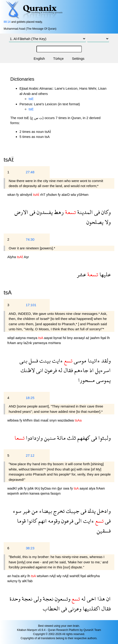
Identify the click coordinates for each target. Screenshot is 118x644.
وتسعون (62, 599)
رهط (58, 212)
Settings (78, 58)
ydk (21, 488)
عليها (104, 274)
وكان (105, 212)
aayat (49, 338)
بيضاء (45, 511)
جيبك (72, 511)
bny (70, 338)
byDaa (46, 488)
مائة (61, 438)
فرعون (50, 370)
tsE (31, 99)
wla (74, 195)
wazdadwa (66, 420)
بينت (44, 360)
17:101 (31, 305)
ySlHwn (83, 195)
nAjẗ (53, 576)
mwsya (32, 338)
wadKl (12, 488)
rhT (43, 195)
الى (78, 521)
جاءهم (81, 370)
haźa (16, 576)
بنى (23, 360)
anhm (25, 493)
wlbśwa (13, 420)
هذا (100, 599)
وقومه (53, 521)
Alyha (12, 257)
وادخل (103, 511)
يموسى (103, 380)
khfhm (28, 420)
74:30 (30, 239)
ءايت (57, 360)
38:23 (30, 548)
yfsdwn (52, 195)
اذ (91, 370)
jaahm (95, 338)
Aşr (26, 257)
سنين (49, 438)
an (10, 576)
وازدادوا (34, 438)
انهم (42, 521)
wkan (12, 195)
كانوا (31, 521)
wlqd (11, 338)
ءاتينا (93, 360)
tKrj (38, 488)
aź (88, 338)
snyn (53, 420)
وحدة (15, 599)
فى (96, 212)
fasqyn (55, 493)
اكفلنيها (91, 608)
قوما (21, 521)
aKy (24, 576)
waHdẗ (75, 576)
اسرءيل (102, 370)
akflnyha (93, 576)
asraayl (80, 338)
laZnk (28, 343)
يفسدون (44, 212)
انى (39, 370)
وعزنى (74, 608)
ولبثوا (104, 438)
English (39, 58)
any (20, 343)
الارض (21, 212)
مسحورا (86, 380)
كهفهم (83, 438)
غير (26, 511)
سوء (17, 511)
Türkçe (58, 58)
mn (54, 488)
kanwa (35, 493)
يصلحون (95, 222)
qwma (45, 493)
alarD (66, 195)
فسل (33, 360)
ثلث (71, 438)
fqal (104, 338)
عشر (81, 274)
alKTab (27, 581)
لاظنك (28, 370)
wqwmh (14, 493)
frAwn (12, 343)
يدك (91, 511)
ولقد (105, 360)
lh (108, 338)
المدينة (84, 212)
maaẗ (45, 420)
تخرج (58, 511)
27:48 (30, 172)
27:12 (30, 455)
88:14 (7, 22)
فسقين (104, 531)
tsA (8, 292)
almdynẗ (27, 195)
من (34, 511)
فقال (68, 370)
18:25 (30, 398)
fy (18, 195)
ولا (107, 222)
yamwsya (40, 343)
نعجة (47, 599)
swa (67, 488)
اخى (91, 599)
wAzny (13, 581)
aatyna (21, 338)
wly (60, 576)
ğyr (60, 488)
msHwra (54, 343)
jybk (31, 488)
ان (108, 599)
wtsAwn (43, 576)
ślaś (37, 420)
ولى (37, 599)
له (60, 370)
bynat (58, 338)
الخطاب (51, 608)
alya (93, 488)
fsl (65, 338)
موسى (79, 360)
